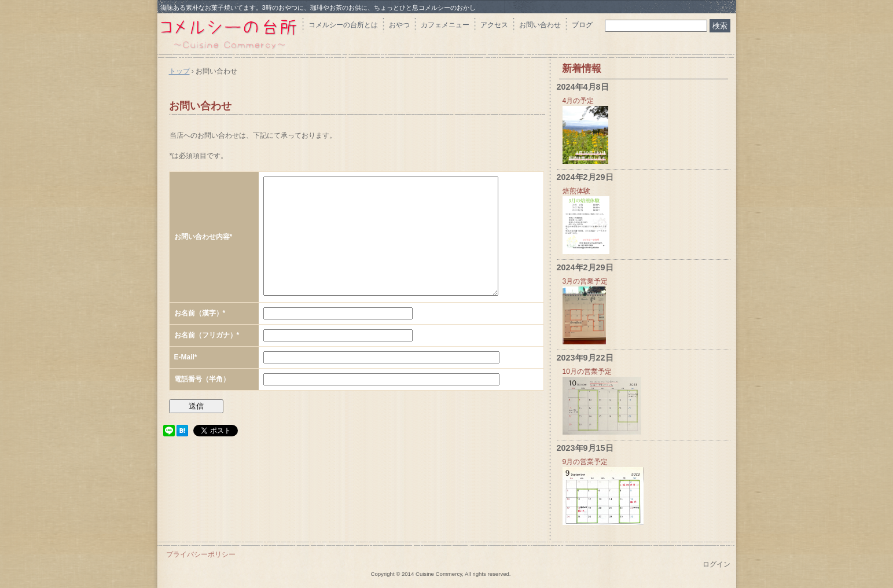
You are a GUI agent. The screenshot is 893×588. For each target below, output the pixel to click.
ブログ (582, 25)
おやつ (399, 25)
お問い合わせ (540, 25)
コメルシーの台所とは (343, 25)
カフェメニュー (445, 25)
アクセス (494, 25)
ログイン (716, 564)
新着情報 (582, 69)
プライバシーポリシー (201, 554)
